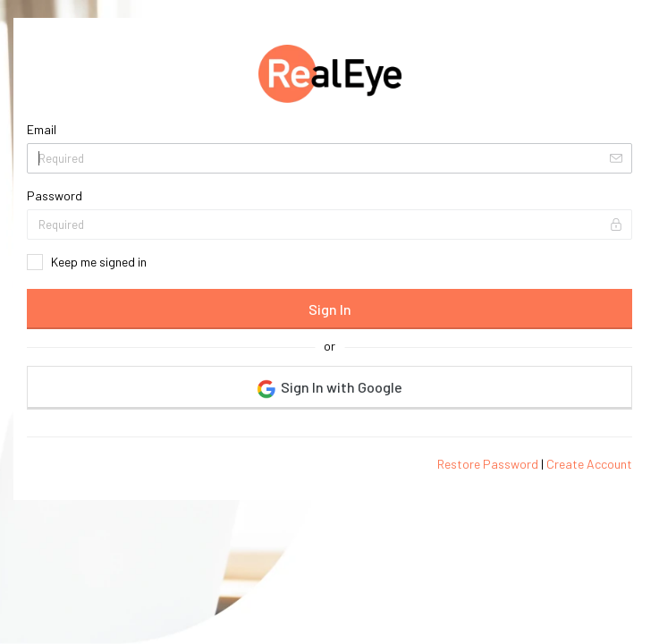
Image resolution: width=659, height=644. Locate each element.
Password (55, 195)
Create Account (589, 464)
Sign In (330, 309)
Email (42, 129)
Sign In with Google (329, 389)
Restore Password (488, 464)
